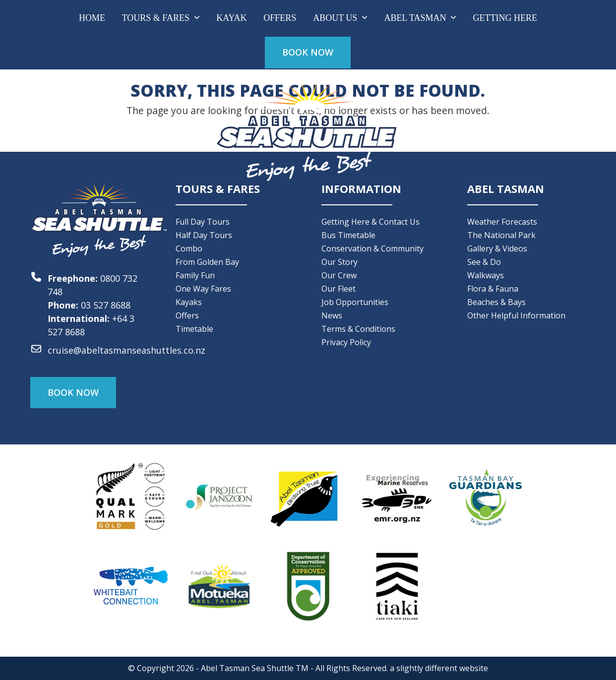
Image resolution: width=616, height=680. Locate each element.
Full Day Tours (203, 222)
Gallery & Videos (497, 248)
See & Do (484, 262)
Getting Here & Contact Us (370, 222)
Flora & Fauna (493, 289)
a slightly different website (439, 668)
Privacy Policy (346, 342)
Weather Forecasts (502, 222)
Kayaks (189, 302)
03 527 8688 (106, 305)
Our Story (339, 262)
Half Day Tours (204, 235)
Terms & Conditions (358, 329)
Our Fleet (339, 289)
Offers (187, 315)
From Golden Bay (207, 262)
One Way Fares (203, 289)
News (332, 315)
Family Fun (195, 275)
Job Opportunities (355, 302)
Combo (189, 248)
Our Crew (339, 275)
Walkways (486, 275)
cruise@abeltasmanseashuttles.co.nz (126, 350)
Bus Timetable (348, 235)
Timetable (194, 329)
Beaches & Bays (496, 302)
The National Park (501, 235)
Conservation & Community (372, 248)
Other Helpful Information (516, 315)
